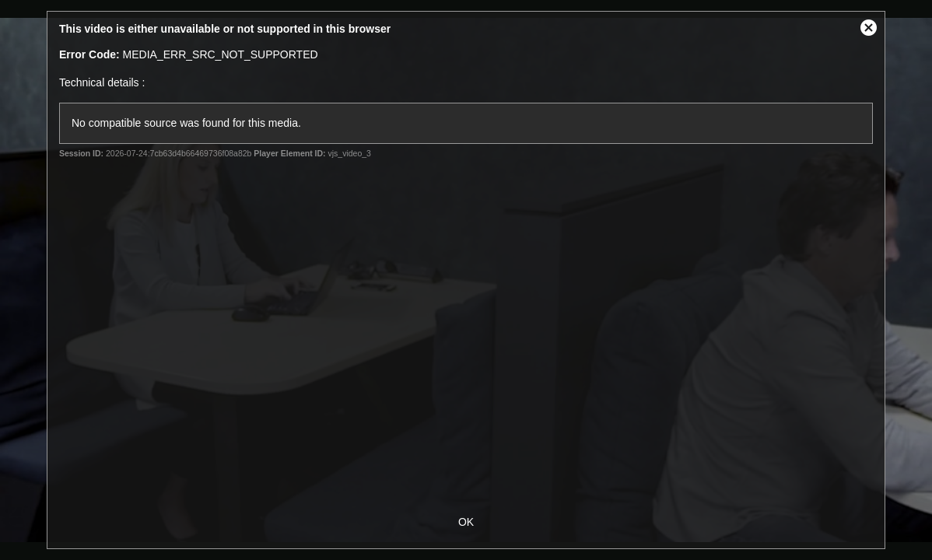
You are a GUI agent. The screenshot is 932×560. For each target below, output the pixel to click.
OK (466, 522)
